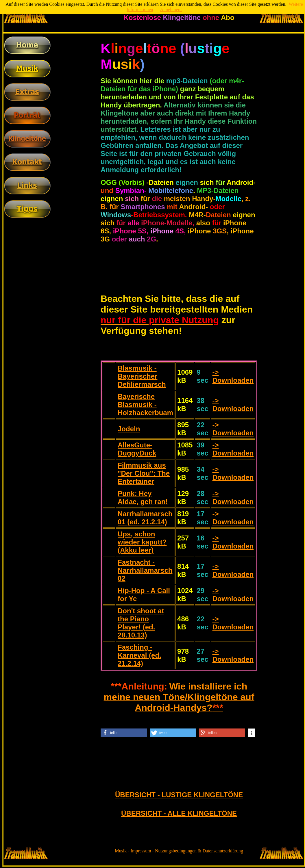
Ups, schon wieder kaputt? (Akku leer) (142, 542)
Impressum (141, 851)
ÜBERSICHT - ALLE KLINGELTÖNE (179, 813)
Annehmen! (171, 9)
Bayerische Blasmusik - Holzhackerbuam (145, 405)
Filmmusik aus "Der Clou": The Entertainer (144, 473)
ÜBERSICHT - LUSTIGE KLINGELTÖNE (179, 795)
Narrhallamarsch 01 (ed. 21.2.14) (145, 518)
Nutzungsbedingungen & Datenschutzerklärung (199, 851)
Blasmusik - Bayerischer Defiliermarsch (142, 376)
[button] (124, 733)
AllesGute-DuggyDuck (137, 449)
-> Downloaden (233, 376)
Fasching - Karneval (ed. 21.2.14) (139, 655)
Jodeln (129, 429)
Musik (121, 851)
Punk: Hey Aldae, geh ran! (143, 498)
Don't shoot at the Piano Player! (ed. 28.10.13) (141, 623)
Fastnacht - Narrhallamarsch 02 (145, 570)
